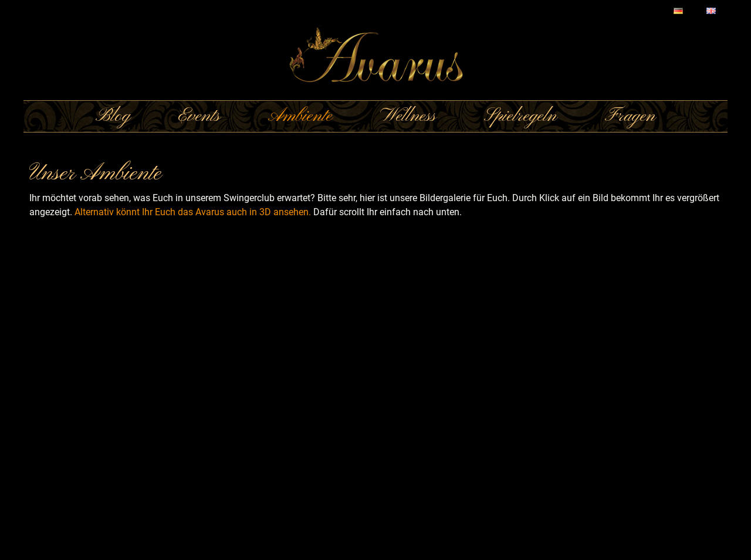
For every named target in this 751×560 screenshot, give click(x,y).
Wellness (408, 116)
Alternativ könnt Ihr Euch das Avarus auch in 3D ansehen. (193, 212)
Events (199, 116)
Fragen (630, 116)
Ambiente (300, 116)
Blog (113, 116)
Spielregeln (520, 116)
